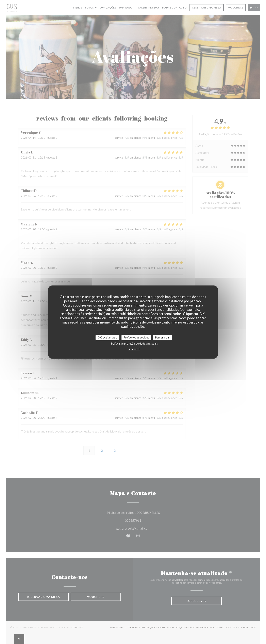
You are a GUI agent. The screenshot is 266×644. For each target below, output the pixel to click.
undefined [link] (134, 349)
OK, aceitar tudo (107, 337)
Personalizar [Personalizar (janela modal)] (163, 337)
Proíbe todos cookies (136, 337)
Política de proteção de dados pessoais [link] (134, 344)
